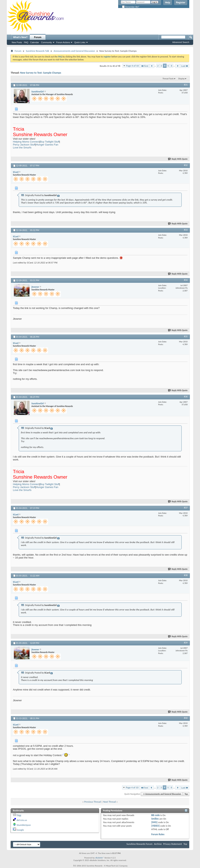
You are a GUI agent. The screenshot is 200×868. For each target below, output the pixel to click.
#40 (186, 718)
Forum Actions (63, 42)
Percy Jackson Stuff (24, 145)
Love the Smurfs (22, 148)
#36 (186, 397)
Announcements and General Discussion (74, 51)
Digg (19, 815)
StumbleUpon (24, 825)
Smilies (155, 819)
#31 (186, 85)
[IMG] (154, 822)
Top (186, 794)
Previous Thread (92, 802)
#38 (186, 575)
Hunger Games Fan (47, 145)
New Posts (17, 42)
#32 (186, 165)
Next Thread (109, 802)
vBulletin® (100, 858)
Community (46, 42)
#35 (186, 336)
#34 (186, 280)
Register (181, 3)
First (145, 66)
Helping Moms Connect (26, 142)
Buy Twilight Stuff (50, 142)
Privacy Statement (173, 844)
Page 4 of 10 (133, 66)
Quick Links (80, 42)
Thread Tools (168, 79)
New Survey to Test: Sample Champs (41, 73)
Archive (158, 844)
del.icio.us (22, 820)
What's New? (20, 37)
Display (181, 79)
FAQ (26, 42)
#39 (186, 643)
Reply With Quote (178, 159)
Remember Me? (131, 7)
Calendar (35, 42)
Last (185, 66)
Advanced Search (181, 42)
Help (168, 3)
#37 (186, 508)
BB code (155, 815)
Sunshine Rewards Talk (37, 51)
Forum (38, 37)
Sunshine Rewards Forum (140, 844)
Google (20, 830)
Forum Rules (158, 834)
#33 (186, 230)
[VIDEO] (155, 826)
